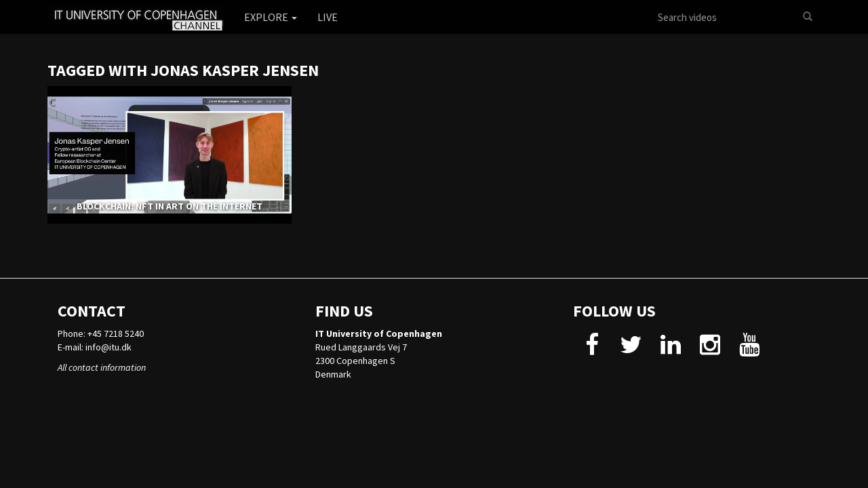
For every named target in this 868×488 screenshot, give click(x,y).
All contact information (102, 367)
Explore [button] (271, 17)
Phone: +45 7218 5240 (101, 333)
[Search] (808, 17)
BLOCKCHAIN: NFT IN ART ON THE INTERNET (170, 206)
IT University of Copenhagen (379, 333)
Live (328, 17)
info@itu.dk (108, 347)
